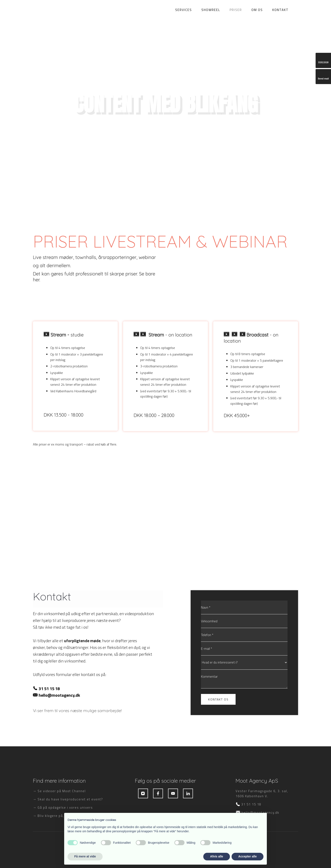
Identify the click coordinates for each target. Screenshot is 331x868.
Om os (257, 9)
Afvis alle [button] (216, 856)
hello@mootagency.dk (59, 695)
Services (184, 9)
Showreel (211, 9)
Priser (236, 9)
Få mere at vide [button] (85, 856)
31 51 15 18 (49, 689)
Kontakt (280, 9)
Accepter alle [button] (248, 856)
